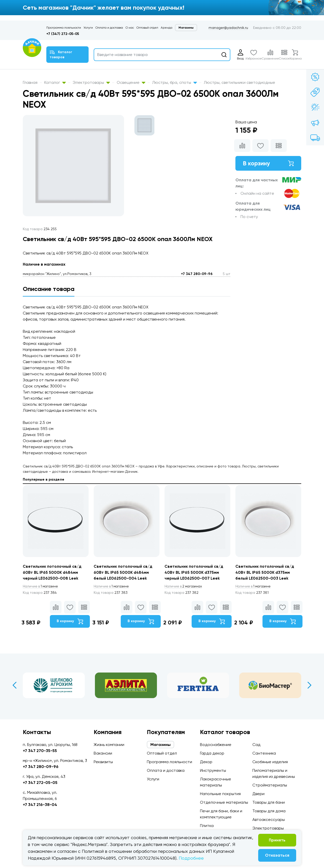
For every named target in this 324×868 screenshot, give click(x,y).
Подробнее (191, 858)
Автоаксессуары (269, 820)
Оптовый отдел (147, 28)
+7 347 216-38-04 (40, 805)
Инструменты (213, 770)
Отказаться (277, 855)
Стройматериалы (270, 785)
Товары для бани (269, 802)
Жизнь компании (109, 745)
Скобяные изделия (270, 762)
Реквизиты (103, 762)
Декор (206, 762)
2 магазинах (184, 587)
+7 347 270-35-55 (40, 751)
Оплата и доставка (109, 28)
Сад (256, 745)
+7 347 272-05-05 (40, 783)
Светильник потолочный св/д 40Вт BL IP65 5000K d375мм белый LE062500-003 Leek (265, 572)
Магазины (186, 28)
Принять (277, 840)
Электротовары (91, 82)
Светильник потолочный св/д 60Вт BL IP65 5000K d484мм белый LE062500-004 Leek (123, 572)
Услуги (88, 28)
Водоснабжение (216, 745)
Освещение (131, 82)
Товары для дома (269, 811)
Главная (30, 82)
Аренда (167, 28)
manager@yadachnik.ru (228, 28)
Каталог (55, 82)
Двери (258, 794)
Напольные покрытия (220, 794)
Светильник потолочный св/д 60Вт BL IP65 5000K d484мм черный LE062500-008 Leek (52, 572)
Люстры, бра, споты (175, 82)
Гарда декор (212, 753)
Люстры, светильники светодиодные (239, 82)
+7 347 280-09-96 (197, 274)
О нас (130, 28)
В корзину (268, 163)
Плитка (207, 826)
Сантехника (264, 753)
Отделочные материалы (224, 802)
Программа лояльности (64, 28)
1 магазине (41, 587)
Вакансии (103, 753)
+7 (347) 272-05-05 (63, 34)
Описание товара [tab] (49, 289)
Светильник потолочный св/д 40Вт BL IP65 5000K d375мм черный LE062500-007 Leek (194, 572)
